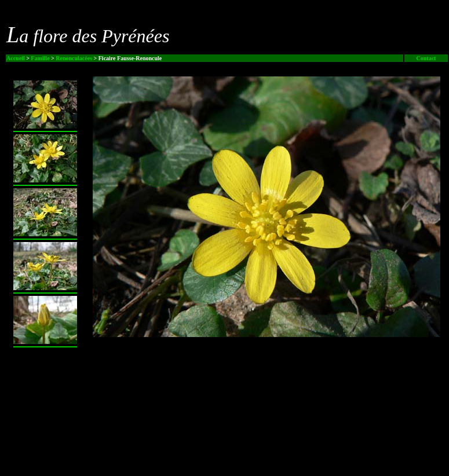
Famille (40, 58)
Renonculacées (74, 58)
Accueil (16, 58)
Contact (426, 58)
